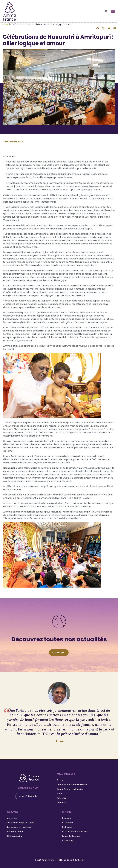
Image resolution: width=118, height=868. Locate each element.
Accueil (6, 24)
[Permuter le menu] (113, 11)
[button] (106, 11)
